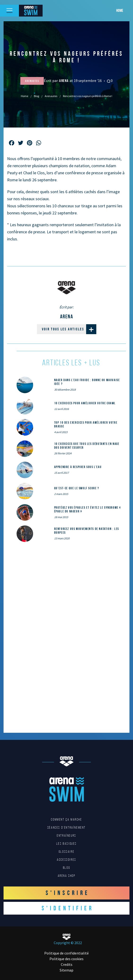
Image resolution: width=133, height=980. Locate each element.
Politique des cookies (66, 959)
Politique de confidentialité (66, 953)
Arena (64, 81)
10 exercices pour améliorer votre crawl (85, 403)
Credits (67, 964)
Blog (36, 96)
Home (120, 10)
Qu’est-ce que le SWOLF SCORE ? (77, 488)
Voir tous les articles (69, 329)
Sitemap (66, 970)
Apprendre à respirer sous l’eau (78, 467)
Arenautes (51, 96)
